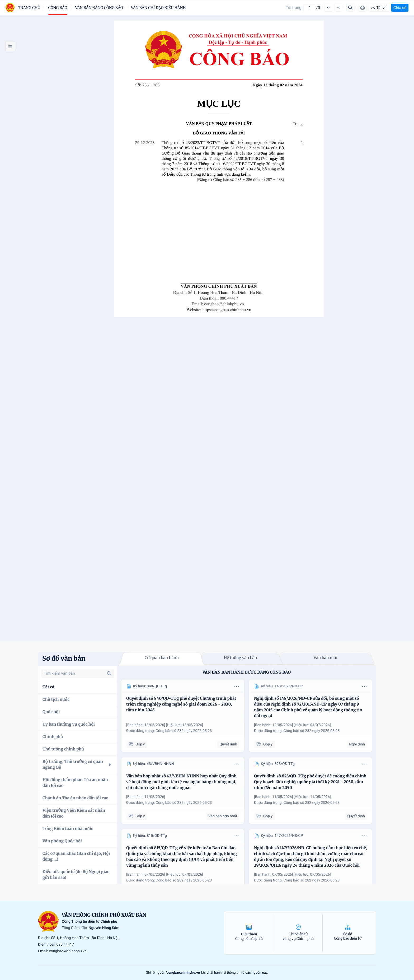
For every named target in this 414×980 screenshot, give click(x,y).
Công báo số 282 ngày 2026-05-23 (184, 731)
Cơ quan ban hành (162, 658)
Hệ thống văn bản (240, 658)
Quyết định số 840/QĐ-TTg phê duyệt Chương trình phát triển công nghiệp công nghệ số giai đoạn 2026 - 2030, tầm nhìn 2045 (181, 704)
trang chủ (29, 8)
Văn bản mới (326, 658)
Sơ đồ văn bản (64, 658)
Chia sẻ (400, 8)
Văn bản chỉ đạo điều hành (158, 8)
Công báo (58, 8)
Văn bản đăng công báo (99, 8)
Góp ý (137, 744)
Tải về (379, 8)
